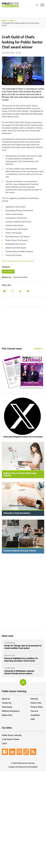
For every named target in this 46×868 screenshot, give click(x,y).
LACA (4, 743)
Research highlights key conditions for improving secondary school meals (21, 660)
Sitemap (34, 699)
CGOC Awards (8, 272)
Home (4, 21)
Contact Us (7, 703)
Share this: (7, 285)
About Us (6, 699)
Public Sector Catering (12, 735)
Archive (38, 349)
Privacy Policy (37, 707)
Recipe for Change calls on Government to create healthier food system (23, 647)
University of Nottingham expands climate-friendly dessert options (19, 672)
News (12, 21)
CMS (33, 719)
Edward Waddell (20, 277)
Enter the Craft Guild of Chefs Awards (18, 261)
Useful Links (36, 703)
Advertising (7, 707)
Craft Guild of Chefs (11, 739)
